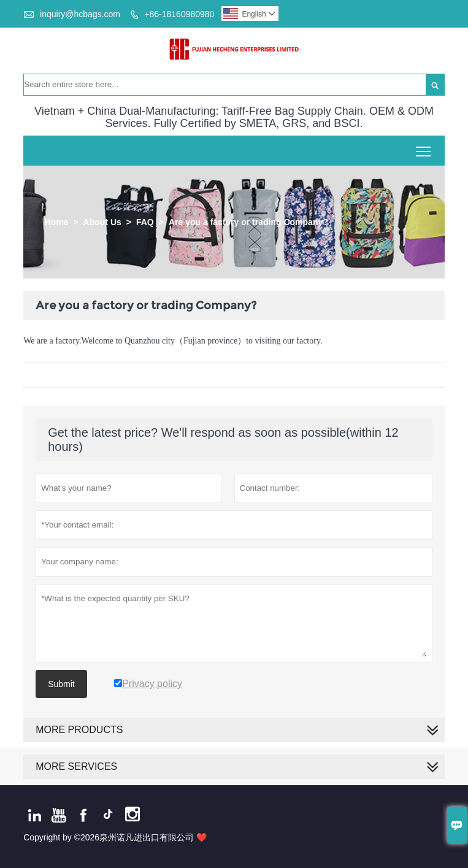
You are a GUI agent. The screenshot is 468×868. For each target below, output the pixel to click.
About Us (102, 222)
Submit (61, 684)
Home (56, 222)
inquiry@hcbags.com (80, 14)
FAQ (145, 222)
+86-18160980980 (179, 14)
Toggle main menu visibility (424, 147)
